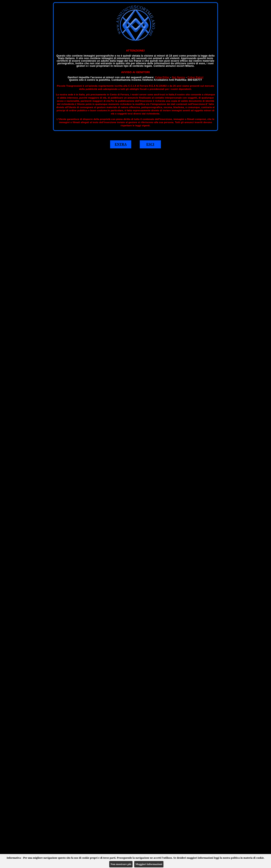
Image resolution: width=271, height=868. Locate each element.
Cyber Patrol (196, 77)
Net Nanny (178, 77)
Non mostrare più (121, 864)
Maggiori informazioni (149, 864)
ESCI (150, 144)
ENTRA (121, 144)
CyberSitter (162, 77)
